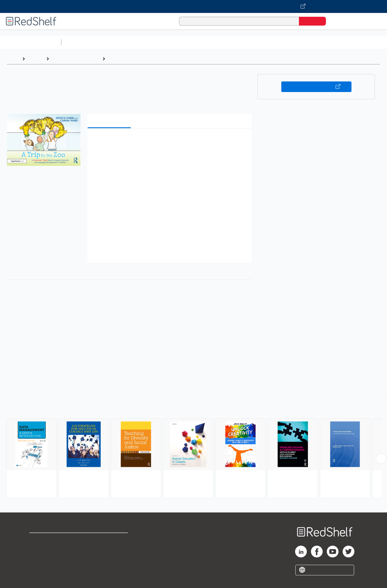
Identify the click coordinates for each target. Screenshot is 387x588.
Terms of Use (111, 540)
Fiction (332, 42)
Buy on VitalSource (316, 87)
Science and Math (115, 42)
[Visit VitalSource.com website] (193, 6)
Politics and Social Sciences (289, 42)
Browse (36, 59)
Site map (39, 568)
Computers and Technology (168, 42)
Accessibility (109, 559)
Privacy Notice (46, 559)
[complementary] (193, 447)
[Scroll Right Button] (381, 459)
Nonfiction (356, 42)
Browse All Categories (31, 42)
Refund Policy (110, 549)
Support (38, 549)
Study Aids (79, 42)
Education (119, 59)
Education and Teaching (76, 59)
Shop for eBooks (48, 540)
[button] (171, 142)
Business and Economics (228, 42)
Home (13, 59)
